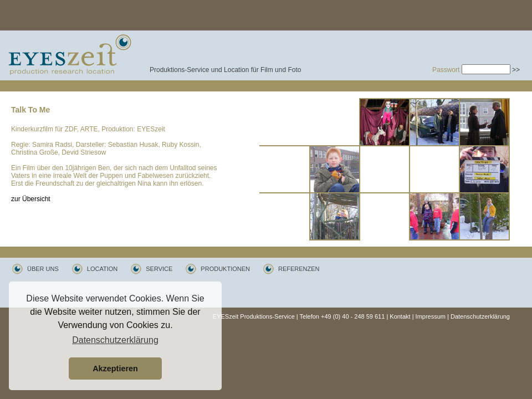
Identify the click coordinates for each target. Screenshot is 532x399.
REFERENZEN (299, 269)
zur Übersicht (31, 199)
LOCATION (102, 269)
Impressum (431, 316)
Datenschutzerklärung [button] (115, 340)
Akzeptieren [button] (115, 369)
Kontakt (400, 316)
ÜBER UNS (43, 269)
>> (516, 70)
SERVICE (159, 269)
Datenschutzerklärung (480, 316)
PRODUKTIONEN (225, 269)
